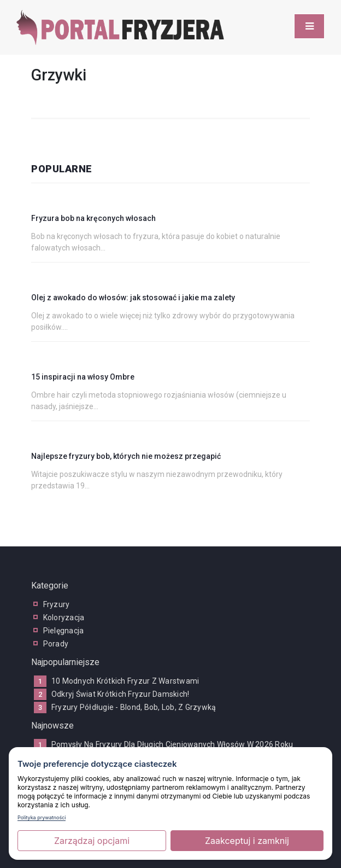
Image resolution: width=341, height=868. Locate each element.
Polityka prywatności (42, 817)
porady (56, 644)
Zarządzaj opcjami (92, 841)
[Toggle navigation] (309, 26)
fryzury (57, 604)
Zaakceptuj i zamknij (247, 841)
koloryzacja (64, 617)
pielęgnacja (64, 631)
